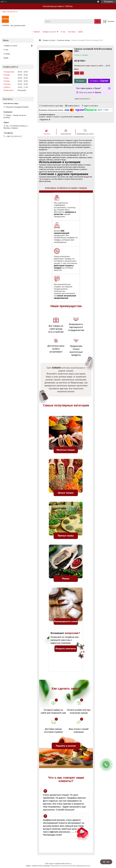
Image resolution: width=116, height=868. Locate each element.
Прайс (80, 32)
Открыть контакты (66, 649)
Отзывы (7, 54)
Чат (106, 862)
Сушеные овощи (63, 40)
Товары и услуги (49, 32)
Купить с (100, 81)
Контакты (72, 32)
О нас (63, 32)
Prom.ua (68, 864)
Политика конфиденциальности (79, 866)
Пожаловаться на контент (59, 866)
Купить (82, 81)
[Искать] (98, 21)
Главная (36, 32)
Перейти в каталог (66, 746)
